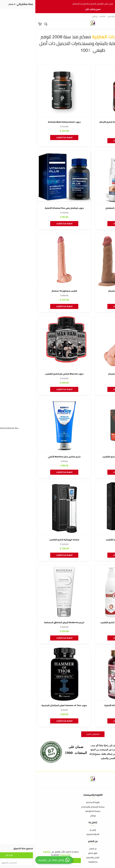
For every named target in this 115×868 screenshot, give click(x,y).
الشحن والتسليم (57, 858)
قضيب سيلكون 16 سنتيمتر (86, 291)
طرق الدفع (57, 853)
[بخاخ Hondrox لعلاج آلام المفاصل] (86, 177)
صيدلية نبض (77, 16)
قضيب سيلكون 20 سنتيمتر (86, 374)
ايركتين (94, 16)
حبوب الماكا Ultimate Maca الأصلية (86, 705)
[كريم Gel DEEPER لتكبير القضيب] (86, 508)
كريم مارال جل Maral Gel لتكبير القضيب (86, 457)
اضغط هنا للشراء (86, 141)
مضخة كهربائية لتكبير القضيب (29, 540)
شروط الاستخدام (58, 802)
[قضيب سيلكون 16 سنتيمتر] (86, 260)
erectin (67, 16)
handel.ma (58, 862)
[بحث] (10, 24)
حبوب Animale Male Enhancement (29, 122)
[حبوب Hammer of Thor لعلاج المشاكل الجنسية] (29, 674)
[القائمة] (111, 24)
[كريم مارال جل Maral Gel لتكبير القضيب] (86, 426)
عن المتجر (58, 849)
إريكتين (59, 16)
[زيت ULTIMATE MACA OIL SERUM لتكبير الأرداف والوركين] (86, 91)
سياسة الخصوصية (57, 811)
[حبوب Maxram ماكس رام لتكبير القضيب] (29, 343)
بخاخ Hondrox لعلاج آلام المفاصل (86, 208)
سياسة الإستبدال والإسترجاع (57, 807)
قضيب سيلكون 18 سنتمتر (29, 291)
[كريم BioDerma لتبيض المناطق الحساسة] (29, 591)
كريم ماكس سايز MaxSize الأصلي (29, 457)
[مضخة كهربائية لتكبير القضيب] (29, 508)
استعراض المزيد (57, 734)
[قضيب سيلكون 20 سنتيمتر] (86, 343)
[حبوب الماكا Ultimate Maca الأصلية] (86, 674)
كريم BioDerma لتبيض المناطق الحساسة (29, 622)
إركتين (109, 16)
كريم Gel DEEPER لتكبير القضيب (86, 540)
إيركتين (86, 16)
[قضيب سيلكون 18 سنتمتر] (29, 260)
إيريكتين (102, 16)
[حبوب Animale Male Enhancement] (29, 91)
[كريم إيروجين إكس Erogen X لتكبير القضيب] (86, 591)
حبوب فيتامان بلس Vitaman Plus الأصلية (29, 208)
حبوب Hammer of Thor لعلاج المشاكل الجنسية (29, 705)
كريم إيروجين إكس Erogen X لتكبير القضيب (86, 622)
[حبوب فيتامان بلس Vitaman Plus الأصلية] (29, 177)
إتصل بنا (57, 830)
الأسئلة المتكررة (57, 834)
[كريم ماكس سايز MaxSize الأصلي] (29, 426)
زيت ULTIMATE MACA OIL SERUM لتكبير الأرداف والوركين (86, 124)
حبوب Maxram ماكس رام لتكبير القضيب (29, 374)
